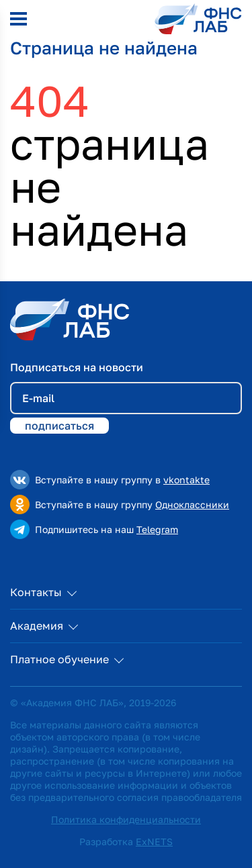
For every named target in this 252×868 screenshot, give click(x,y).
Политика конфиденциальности (126, 819)
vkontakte (186, 480)
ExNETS (154, 841)
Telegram (157, 529)
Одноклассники (192, 504)
